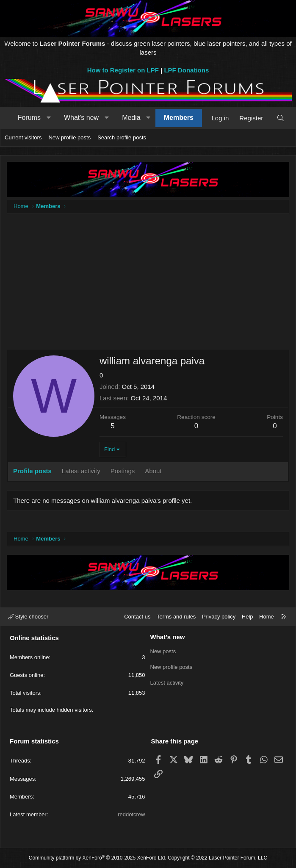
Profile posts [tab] (32, 471)
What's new (81, 118)
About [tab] (153, 471)
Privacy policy (219, 617)
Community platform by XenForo (98, 858)
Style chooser (28, 617)
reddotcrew (131, 814)
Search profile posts (122, 137)
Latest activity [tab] (81, 471)
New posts (163, 651)
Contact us (137, 617)
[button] (48, 118)
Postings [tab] (123, 471)
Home (267, 617)
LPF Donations (186, 70)
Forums (29, 118)
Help (248, 617)
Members (179, 118)
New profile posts (69, 137)
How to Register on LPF (123, 70)
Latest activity (167, 682)
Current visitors (23, 137)
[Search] (281, 118)
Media (131, 118)
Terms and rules (176, 617)
